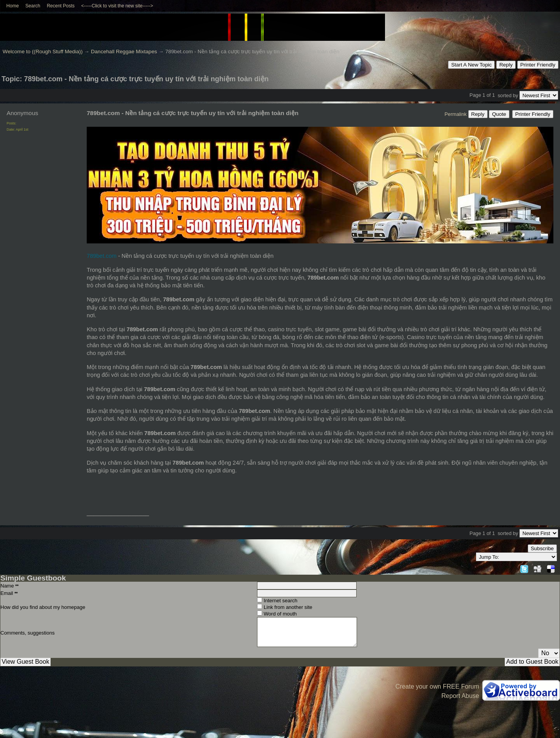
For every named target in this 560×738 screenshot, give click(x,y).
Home (12, 6)
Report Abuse (460, 696)
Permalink (456, 114)
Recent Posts (60, 6)
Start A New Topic (471, 65)
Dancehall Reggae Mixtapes (124, 52)
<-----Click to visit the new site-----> (117, 6)
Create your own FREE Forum (437, 686)
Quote (499, 114)
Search (33, 6)
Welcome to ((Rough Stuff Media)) (43, 52)
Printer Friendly (538, 65)
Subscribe (542, 548)
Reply (506, 65)
